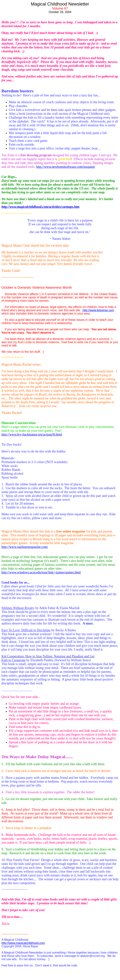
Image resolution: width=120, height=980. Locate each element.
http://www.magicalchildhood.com (23, 943)
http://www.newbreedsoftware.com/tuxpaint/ (66, 167)
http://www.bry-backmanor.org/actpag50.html (32, 434)
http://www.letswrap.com (98, 310)
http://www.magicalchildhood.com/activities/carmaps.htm (40, 207)
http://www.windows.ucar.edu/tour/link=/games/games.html (41, 572)
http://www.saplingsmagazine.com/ (25, 547)
